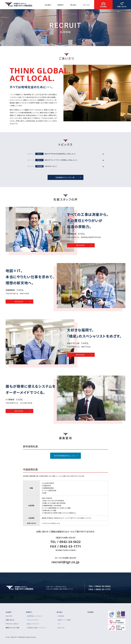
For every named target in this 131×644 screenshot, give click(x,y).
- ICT (59, 624)
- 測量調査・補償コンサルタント (36, 628)
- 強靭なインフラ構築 (64, 620)
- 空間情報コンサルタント (34, 616)
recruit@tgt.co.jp (66, 562)
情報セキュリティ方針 (13, 628)
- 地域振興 (60, 616)
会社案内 (9, 612)
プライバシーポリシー (13, 624)
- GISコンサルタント (32, 620)
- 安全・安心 (61, 628)
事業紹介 (29, 612)
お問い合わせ (10, 620)
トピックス (9, 616)
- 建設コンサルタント (33, 624)
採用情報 (91, 612)
